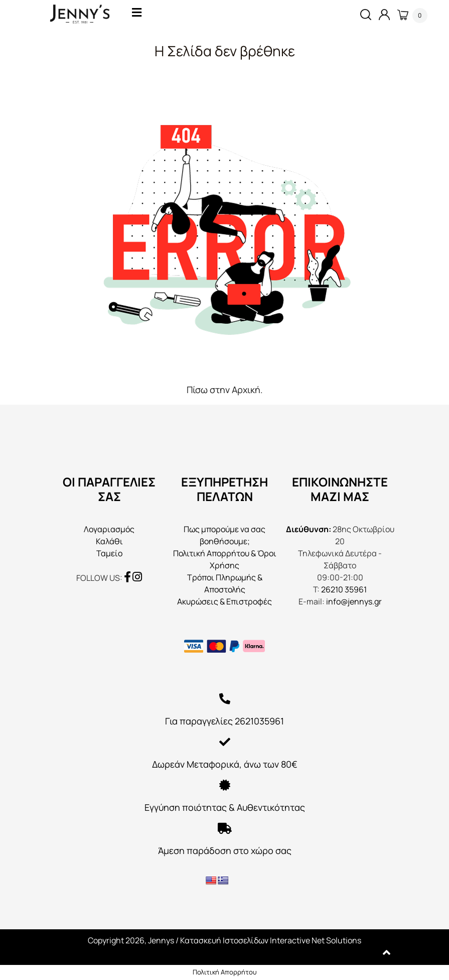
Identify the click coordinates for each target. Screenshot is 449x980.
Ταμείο (109, 553)
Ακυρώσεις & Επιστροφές (224, 601)
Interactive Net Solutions (316, 940)
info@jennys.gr (354, 601)
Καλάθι (109, 541)
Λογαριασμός (109, 529)
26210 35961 (344, 589)
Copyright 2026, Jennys (131, 940)
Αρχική (246, 390)
